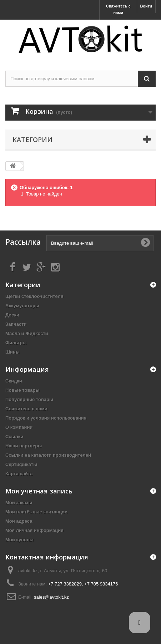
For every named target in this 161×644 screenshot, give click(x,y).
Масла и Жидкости (27, 333)
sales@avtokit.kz (51, 597)
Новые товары (22, 390)
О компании (19, 427)
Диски (12, 315)
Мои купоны (19, 540)
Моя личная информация (34, 530)
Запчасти (16, 324)
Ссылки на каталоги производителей (48, 455)
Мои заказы (19, 503)
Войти (146, 6)
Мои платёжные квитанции (36, 512)
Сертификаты (21, 464)
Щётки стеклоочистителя (34, 296)
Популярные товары (29, 399)
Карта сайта (19, 474)
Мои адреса (19, 521)
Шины (12, 352)
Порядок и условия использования (46, 418)
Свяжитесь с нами (118, 9)
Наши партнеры (24, 446)
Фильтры (16, 343)
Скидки (14, 381)
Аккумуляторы (22, 306)
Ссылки (14, 437)
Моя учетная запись (39, 491)
